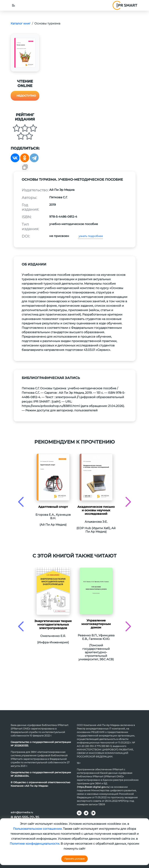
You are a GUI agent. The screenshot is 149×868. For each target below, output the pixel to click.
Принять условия (74, 859)
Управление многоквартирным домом (96, 624)
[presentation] (21, 502)
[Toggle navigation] (13, 5)
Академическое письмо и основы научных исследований (96, 510)
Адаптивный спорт (53, 507)
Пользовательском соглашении (37, 829)
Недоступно (26, 96)
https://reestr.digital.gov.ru (93, 787)
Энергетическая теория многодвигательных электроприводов (53, 625)
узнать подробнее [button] (90, 236)
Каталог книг (21, 23)
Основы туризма (47, 23)
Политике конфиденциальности (35, 844)
